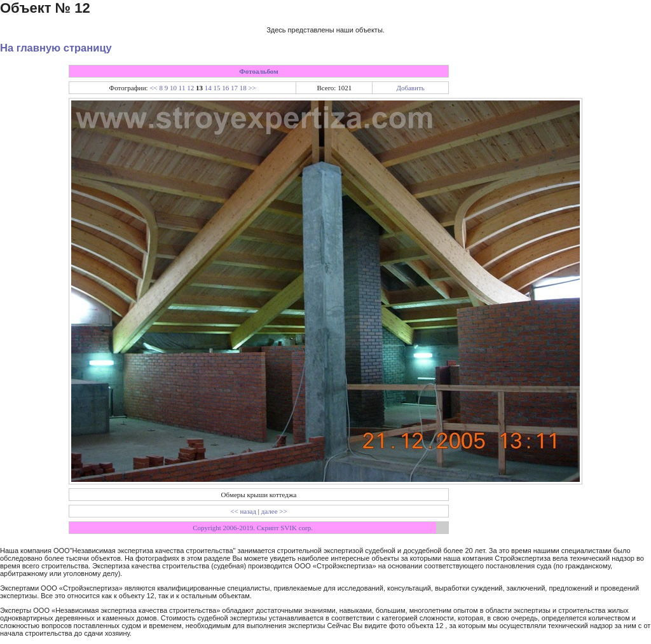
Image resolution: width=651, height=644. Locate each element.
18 (243, 88)
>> (252, 88)
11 (182, 88)
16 (225, 88)
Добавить (410, 88)
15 (216, 88)
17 (234, 88)
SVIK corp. (297, 528)
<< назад (243, 511)
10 (173, 88)
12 (190, 88)
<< (153, 88)
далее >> (274, 511)
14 (208, 88)
